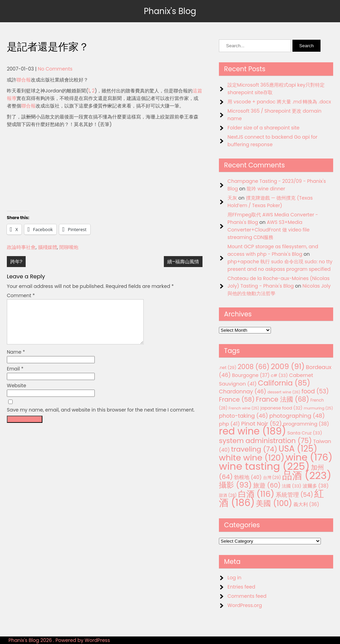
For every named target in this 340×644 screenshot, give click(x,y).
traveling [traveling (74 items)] (254, 449)
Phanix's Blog (170, 11)
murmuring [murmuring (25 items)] (318, 408)
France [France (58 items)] (237, 399)
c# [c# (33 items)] (279, 375)
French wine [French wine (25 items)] (244, 408)
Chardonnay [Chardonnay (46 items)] (243, 392)
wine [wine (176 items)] (309, 457)
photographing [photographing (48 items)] (297, 416)
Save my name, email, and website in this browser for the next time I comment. (101, 418)
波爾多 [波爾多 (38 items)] (316, 486)
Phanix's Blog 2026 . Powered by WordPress (59, 640)
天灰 (232, 198)
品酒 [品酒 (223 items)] (307, 475)
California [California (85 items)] (284, 383)
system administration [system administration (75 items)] (265, 441)
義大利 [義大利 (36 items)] (306, 504)
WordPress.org (245, 605)
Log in (234, 578)
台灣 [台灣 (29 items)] (272, 477)
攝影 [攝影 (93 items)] (235, 485)
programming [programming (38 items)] (306, 424)
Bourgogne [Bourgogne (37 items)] (251, 375)
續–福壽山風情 (183, 262)
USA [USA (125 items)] (298, 449)
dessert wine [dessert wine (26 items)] (284, 392)
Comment (21, 295)
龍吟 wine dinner (266, 189)
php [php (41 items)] (229, 424)
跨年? (16, 262)
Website (16, 394)
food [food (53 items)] (315, 391)
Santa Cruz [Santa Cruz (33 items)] (305, 433)
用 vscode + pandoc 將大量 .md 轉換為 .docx (279, 102)
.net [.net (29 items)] (228, 368)
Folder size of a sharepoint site (263, 128)
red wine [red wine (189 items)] (252, 431)
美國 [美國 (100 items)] (274, 503)
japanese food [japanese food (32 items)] (281, 408)
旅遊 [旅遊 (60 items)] (267, 485)
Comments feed (247, 596)
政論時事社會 (21, 247)
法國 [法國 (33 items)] (292, 486)
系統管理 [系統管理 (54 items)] (295, 495)
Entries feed (241, 587)
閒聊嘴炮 (69, 247)
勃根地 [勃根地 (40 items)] (248, 477)
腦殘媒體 (48, 247)
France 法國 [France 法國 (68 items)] (283, 399)
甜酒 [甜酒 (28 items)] (228, 495)
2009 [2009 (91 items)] (288, 367)
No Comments (55, 69)
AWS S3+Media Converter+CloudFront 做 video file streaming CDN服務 (269, 230)
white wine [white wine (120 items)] (252, 458)
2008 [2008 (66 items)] (254, 367)
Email (15, 377)
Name (16, 360)
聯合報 (24, 80)
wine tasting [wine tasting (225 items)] (264, 466)
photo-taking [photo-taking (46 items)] (243, 416)
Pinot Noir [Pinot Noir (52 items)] (261, 424)
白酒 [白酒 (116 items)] (256, 494)
